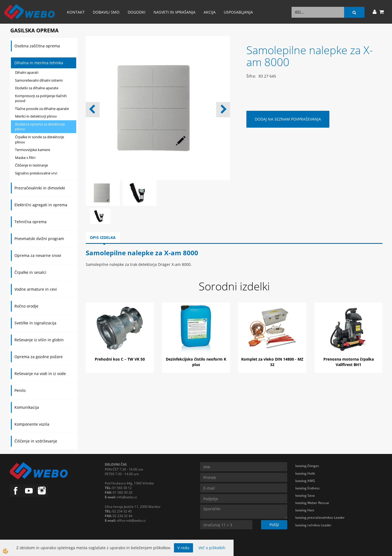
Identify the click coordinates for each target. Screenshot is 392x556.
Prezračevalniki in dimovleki (40, 188)
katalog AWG (305, 481)
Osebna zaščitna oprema (37, 46)
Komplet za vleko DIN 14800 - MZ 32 (272, 362)
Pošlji (274, 525)
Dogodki (137, 12)
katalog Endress (307, 488)
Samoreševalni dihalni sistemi (39, 80)
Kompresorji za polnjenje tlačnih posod (41, 98)
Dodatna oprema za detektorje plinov (40, 127)
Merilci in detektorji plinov (36, 116)
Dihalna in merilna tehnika (39, 63)
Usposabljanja (238, 12)
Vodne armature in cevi (36, 289)
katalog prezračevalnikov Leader (320, 517)
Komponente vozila (32, 424)
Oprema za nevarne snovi (38, 255)
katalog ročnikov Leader (313, 525)
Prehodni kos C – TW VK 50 (120, 359)
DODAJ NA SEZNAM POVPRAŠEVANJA (288, 119)
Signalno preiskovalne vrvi (36, 173)
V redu (183, 548)
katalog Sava (305, 495)
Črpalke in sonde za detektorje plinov (39, 139)
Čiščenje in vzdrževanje (36, 441)
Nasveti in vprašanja (174, 12)
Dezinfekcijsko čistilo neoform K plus (196, 362)
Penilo (20, 390)
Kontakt (76, 12)
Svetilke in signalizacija (35, 323)
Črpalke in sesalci (30, 272)
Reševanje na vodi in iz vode (40, 374)
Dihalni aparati (27, 72)
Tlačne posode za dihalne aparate (42, 109)
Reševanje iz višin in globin (39, 340)
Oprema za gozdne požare (39, 357)
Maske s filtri (25, 158)
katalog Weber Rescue (312, 503)
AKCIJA (210, 12)
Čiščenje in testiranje (31, 165)
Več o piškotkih (212, 548)
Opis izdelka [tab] (103, 237)
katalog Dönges (307, 466)
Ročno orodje (26, 306)
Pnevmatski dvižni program (39, 239)
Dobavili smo (106, 12)
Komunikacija (27, 407)
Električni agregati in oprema (41, 205)
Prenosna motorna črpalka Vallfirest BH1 (349, 362)
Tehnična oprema (30, 222)
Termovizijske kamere (33, 150)
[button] (223, 110)
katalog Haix (305, 510)
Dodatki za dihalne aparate (37, 88)
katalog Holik (305, 473)
